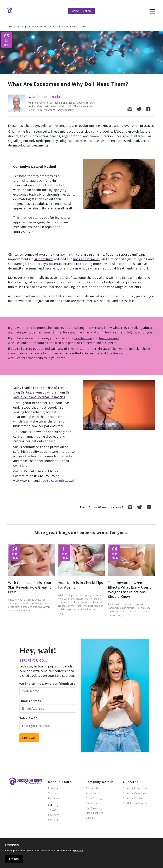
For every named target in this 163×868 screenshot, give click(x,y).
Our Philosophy (94, 808)
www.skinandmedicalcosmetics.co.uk (47, 480)
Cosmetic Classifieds (134, 793)
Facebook (54, 798)
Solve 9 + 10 (28, 718)
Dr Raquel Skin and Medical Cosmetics (41, 395)
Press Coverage (94, 798)
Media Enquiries (94, 813)
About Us (91, 793)
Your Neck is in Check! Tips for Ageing (80, 585)
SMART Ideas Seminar (135, 803)
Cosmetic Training (133, 798)
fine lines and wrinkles (93, 332)
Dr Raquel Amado (46, 97)
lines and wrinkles (86, 259)
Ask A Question (82, 11)
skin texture (43, 259)
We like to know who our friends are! (48, 684)
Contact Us (92, 788)
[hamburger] (152, 11)
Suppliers (91, 818)
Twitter (52, 793)
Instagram (54, 788)
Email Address (30, 701)
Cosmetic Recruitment (135, 788)
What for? (78, 851)
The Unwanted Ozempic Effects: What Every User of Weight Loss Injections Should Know (131, 590)
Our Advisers (93, 803)
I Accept (14, 859)
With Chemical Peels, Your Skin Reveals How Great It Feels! (30, 587)
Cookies (12, 845)
